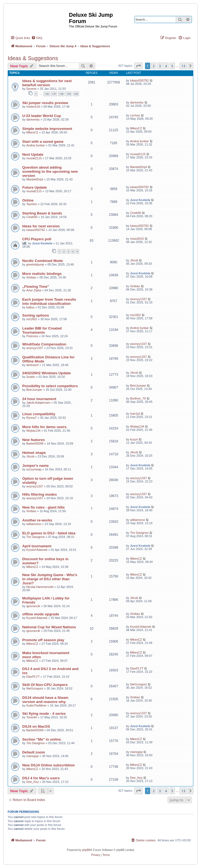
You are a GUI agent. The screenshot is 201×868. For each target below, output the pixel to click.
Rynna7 (32, 418)
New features (33, 440)
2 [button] (154, 66)
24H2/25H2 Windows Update (47, 373)
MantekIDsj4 (35, 179)
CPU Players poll (37, 239)
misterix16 (33, 107)
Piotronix (32, 336)
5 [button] (172, 66)
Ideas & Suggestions (33, 58)
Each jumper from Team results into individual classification (49, 302)
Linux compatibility (39, 414)
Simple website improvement (47, 129)
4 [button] (166, 66)
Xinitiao (31, 277)
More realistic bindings (42, 274)
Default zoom (34, 752)
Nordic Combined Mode (43, 261)
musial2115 (34, 158)
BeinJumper (34, 390)
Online (28, 200)
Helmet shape (34, 453)
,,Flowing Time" (36, 287)
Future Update (34, 187)
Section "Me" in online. (42, 739)
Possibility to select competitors (50, 386)
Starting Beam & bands (42, 213)
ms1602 (32, 319)
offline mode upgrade (41, 614)
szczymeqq (34, 469)
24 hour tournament (39, 399)
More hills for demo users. (45, 427)
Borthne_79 (138, 398)
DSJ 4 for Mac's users (41, 778)
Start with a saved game (43, 142)
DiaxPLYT (33, 677)
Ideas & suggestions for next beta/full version (47, 83)
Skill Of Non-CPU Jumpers (45, 685)
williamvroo (34, 524)
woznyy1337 (139, 299)
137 (54, 94)
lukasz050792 (139, 80)
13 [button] (183, 66)
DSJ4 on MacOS (36, 726)
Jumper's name (35, 466)
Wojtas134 (33, 431)
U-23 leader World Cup (42, 116)
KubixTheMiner (37, 705)
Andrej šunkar (36, 145)
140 (76, 94)
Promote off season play (43, 640)
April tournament (37, 546)
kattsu (30, 307)
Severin (31, 89)
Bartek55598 (35, 443)
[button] (138, 66)
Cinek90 (32, 217)
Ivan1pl (135, 414)
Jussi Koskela (140, 200)
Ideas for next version (41, 226)
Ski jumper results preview (45, 103)
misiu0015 (137, 239)
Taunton (32, 204)
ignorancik (33, 606)
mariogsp (33, 756)
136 (47, 94)
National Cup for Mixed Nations (49, 627)
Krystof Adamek (37, 550)
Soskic (31, 377)
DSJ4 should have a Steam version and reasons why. (45, 700)
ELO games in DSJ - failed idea (49, 533)
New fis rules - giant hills (44, 507)
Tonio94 (32, 717)
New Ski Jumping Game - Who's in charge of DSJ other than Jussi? (50, 579)
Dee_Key (33, 782)
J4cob (134, 260)
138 (61, 94)
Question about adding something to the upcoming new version (50, 171)
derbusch (33, 365)
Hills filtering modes (40, 494)
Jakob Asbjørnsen (38, 403)
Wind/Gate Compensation (44, 344)
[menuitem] (37, 38)
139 (69, 94)
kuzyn (134, 439)
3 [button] (160, 66)
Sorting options (36, 315)
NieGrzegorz (35, 688)
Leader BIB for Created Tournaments (42, 330)
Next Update (33, 154)
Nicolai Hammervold (40, 587)
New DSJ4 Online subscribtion (48, 765)
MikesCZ (32, 132)
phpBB (86, 850)
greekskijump (35, 264)
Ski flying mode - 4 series (44, 714)
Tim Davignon (36, 537)
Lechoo (135, 115)
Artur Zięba (34, 290)
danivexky (137, 102)
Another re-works (37, 520)
